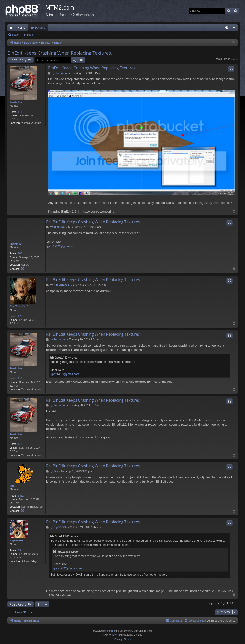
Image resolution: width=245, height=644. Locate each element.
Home (21, 28)
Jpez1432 (16, 244)
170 (20, 316)
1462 (21, 496)
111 (20, 112)
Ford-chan (16, 102)
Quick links (12, 29)
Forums (40, 28)
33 (19, 550)
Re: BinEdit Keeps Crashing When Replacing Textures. (93, 222)
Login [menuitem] (235, 29)
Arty (114, 635)
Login (30, 35)
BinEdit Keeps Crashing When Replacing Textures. (60, 53)
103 (20, 253)
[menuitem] (227, 28)
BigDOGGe (17, 540)
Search (16, 35)
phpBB (110, 631)
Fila (12, 486)
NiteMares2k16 (19, 306)
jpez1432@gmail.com (62, 246)
